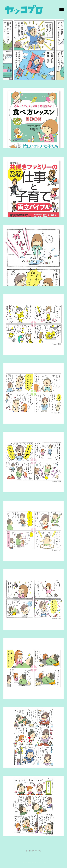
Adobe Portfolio (39, 862)
